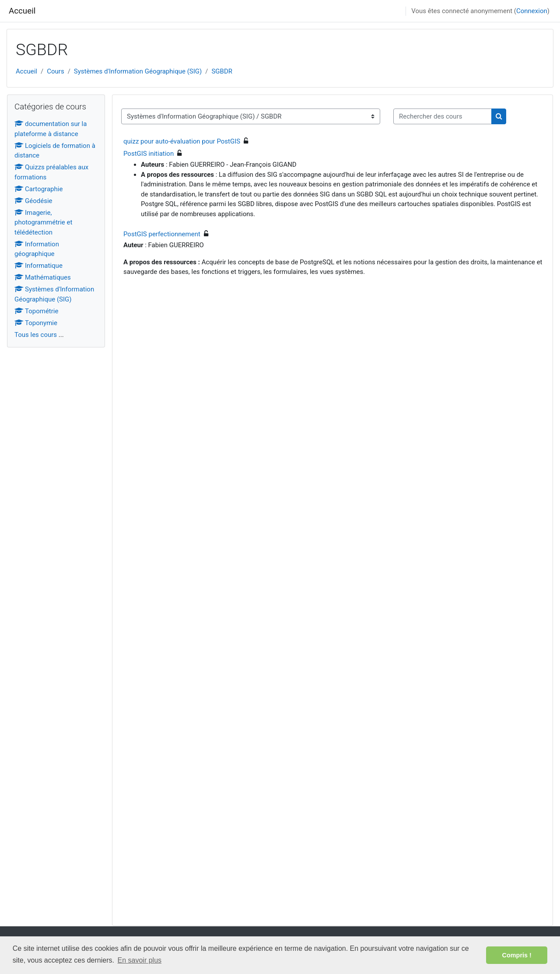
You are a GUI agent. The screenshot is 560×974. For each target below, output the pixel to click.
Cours (55, 71)
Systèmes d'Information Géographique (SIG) (138, 71)
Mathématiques (43, 277)
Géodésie (33, 201)
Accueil (22, 11)
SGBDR (222, 71)
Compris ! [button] (517, 955)
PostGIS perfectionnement (162, 234)
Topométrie (36, 311)
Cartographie (38, 189)
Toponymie (36, 323)
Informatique (38, 266)
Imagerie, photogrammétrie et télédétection (43, 222)
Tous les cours (36, 335)
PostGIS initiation (149, 154)
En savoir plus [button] (140, 960)
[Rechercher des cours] (443, 117)
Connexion (532, 11)
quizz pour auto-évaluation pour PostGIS (182, 141)
